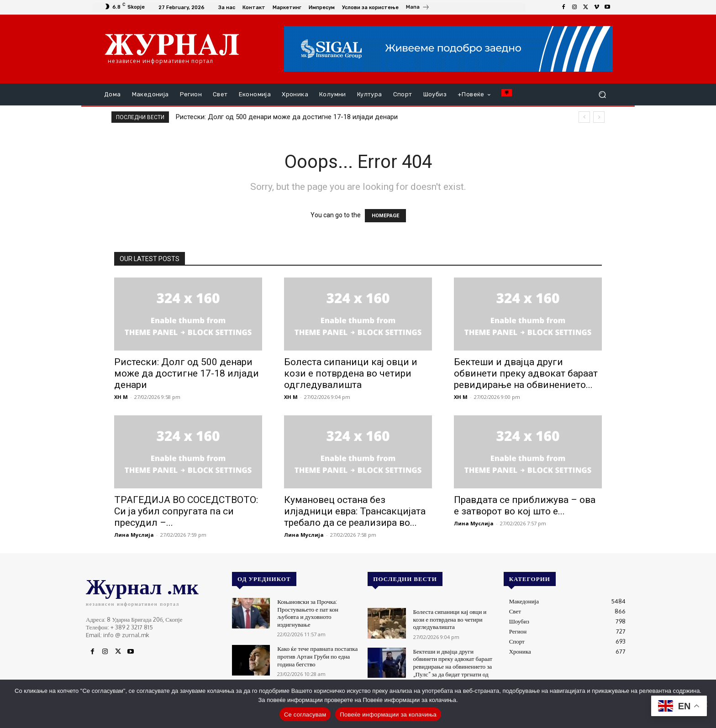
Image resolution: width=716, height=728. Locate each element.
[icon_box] (418, 8)
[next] (599, 117)
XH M (121, 397)
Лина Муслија (134, 535)
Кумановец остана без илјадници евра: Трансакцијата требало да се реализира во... (355, 511)
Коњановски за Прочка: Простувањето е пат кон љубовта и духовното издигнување (307, 612)
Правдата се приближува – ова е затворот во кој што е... (525, 505)
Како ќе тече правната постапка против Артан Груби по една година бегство (317, 653)
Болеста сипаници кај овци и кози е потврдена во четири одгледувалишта (351, 373)
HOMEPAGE (385, 216)
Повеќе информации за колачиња (388, 715)
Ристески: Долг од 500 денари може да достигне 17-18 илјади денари (287, 117)
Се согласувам (305, 715)
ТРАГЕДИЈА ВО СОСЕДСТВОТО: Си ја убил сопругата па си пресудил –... (186, 511)
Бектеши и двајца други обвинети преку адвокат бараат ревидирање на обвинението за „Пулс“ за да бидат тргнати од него (452, 665)
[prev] (584, 117)
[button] (602, 95)
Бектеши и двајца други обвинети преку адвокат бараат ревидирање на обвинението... (526, 373)
